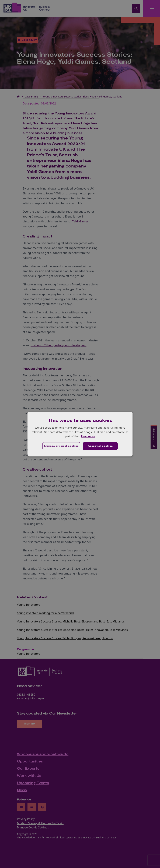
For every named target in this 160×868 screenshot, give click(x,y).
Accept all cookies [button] (100, 446)
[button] (61, 446)
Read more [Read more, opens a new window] (88, 436)
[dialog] (80, 434)
